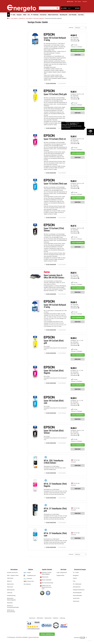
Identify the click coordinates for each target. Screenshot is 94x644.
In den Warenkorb (78, 50)
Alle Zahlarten (27, 584)
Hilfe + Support (78, 2)
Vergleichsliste (60, 575)
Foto (29, 15)
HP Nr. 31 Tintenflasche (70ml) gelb (55, 509)
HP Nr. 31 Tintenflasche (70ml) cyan (55, 534)
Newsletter (10, 603)
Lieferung (10, 593)
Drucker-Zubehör (39, 19)
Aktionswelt (76, 601)
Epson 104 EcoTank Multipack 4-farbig (55, 306)
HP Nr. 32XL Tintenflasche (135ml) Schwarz (54, 462)
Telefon (25, 15)
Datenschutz (10, 584)
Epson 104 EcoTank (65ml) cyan (54, 402)
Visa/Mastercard (31, 576)
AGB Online (10, 578)
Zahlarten (56, 618)
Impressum (10, 587)
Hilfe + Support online (13, 575)
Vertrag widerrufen (47, 634)
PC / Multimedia (35, 15)
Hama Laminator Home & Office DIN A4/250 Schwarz (54, 276)
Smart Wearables (73, 15)
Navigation (19, 15)
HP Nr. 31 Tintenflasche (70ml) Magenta (55, 485)
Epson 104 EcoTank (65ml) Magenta (54, 372)
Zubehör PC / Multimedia (26, 19)
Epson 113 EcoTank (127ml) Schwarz (54, 229)
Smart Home (81, 15)
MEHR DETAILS (78, 55)
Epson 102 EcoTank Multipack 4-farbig (55, 39)
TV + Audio (13, 15)
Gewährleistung (11, 595)
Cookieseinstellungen (34, 637)
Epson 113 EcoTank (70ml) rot (55, 139)
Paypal (29, 573)
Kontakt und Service (12, 573)
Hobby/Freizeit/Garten (53, 15)
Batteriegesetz (11, 590)
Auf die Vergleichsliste (50, 83)
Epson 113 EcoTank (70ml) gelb (55, 94)
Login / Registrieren (62, 573)
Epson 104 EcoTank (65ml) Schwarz (54, 432)
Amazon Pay (30, 581)
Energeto (13, 637)
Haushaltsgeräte (64, 15)
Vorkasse (30, 578)
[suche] (47, 8)
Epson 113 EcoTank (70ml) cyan (55, 183)
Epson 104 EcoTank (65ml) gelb (54, 342)
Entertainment (43, 15)
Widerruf (9, 581)
